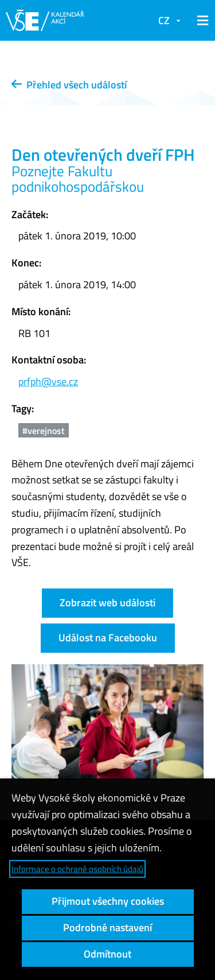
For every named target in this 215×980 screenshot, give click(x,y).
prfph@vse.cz (48, 381)
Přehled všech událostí (69, 85)
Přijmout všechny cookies (108, 901)
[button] (201, 21)
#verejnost (44, 431)
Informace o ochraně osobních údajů (77, 869)
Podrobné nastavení (107, 927)
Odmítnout (107, 954)
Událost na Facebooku (108, 638)
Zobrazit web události (107, 603)
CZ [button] (164, 20)
